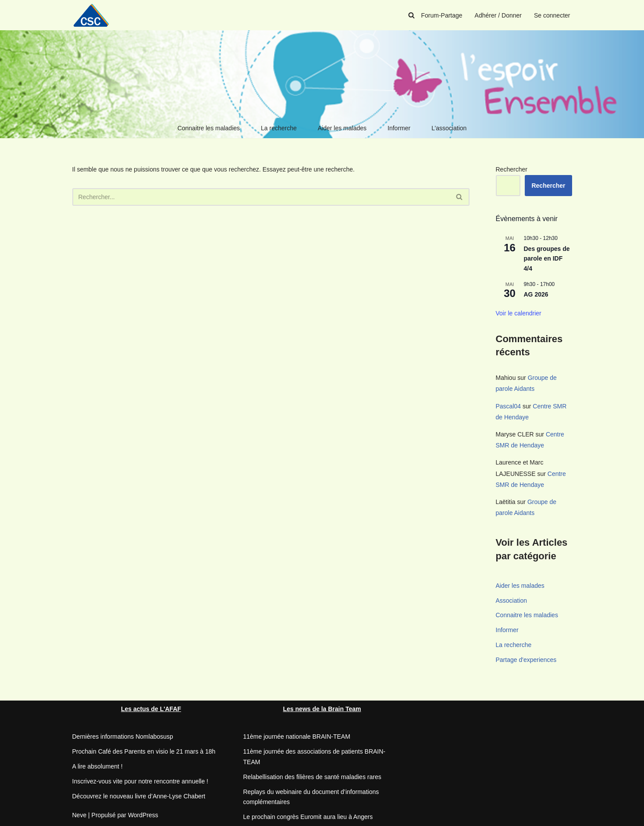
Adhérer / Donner (498, 15)
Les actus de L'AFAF (151, 709)
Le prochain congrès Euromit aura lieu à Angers (308, 817)
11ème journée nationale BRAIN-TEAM (297, 737)
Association (512, 601)
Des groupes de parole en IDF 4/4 (547, 259)
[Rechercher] (411, 15)
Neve (80, 815)
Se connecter (552, 15)
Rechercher (512, 169)
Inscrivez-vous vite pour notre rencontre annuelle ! (141, 781)
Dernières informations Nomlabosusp (123, 737)
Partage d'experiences (526, 660)
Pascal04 (509, 406)
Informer (399, 128)
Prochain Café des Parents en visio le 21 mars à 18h (144, 751)
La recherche (279, 128)
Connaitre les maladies (209, 128)
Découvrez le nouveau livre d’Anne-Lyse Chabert (139, 796)
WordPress (143, 815)
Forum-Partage (441, 15)
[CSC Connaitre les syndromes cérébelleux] (94, 15)
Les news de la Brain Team (322, 709)
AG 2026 (536, 294)
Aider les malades (342, 128)
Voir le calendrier (519, 313)
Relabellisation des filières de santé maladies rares (312, 777)
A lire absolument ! (98, 766)
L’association (449, 128)
